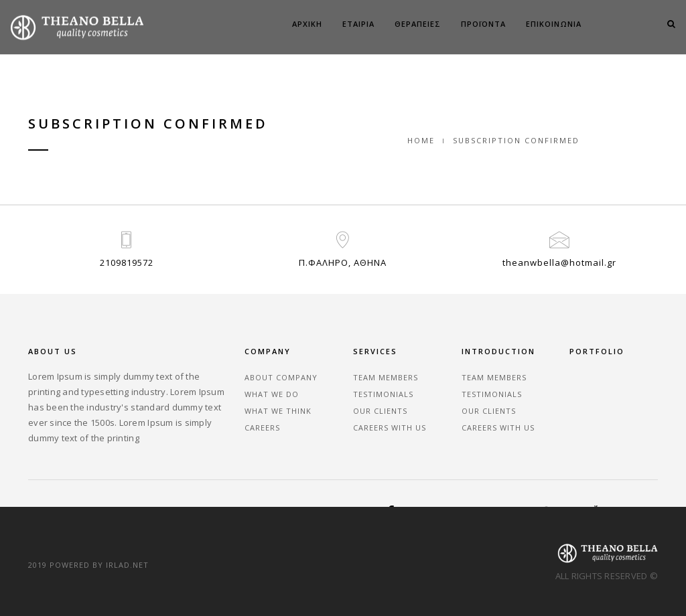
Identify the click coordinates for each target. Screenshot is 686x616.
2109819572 (127, 262)
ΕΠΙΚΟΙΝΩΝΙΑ (554, 24)
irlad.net (127, 565)
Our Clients (380, 411)
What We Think (278, 411)
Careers (262, 428)
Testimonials (383, 394)
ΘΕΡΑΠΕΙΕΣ (418, 24)
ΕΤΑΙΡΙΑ (358, 24)
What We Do (272, 394)
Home (421, 140)
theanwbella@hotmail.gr (559, 262)
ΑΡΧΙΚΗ (307, 24)
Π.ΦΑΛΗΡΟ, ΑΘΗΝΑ (343, 262)
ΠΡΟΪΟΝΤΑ (483, 24)
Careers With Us (390, 428)
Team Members (386, 377)
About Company (281, 377)
